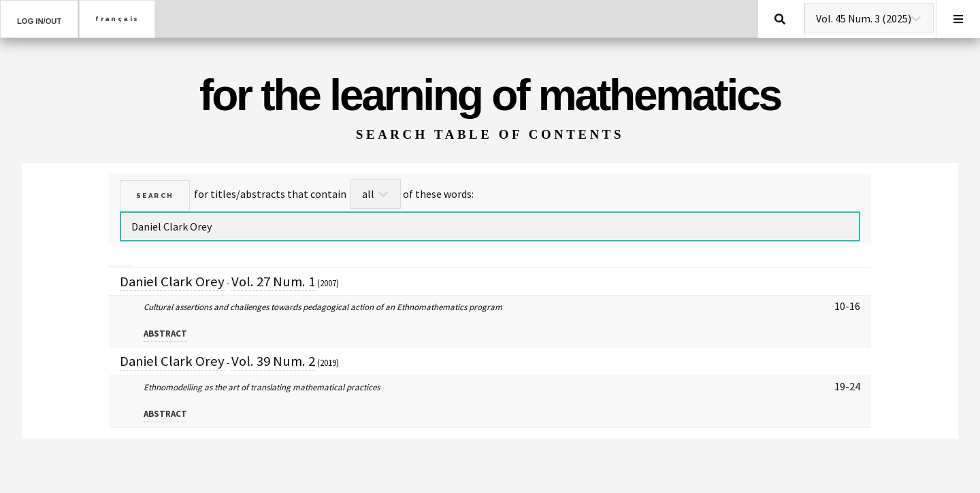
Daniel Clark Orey (172, 282)
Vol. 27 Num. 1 (273, 282)
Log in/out (39, 21)
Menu (958, 19)
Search (780, 19)
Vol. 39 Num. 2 (273, 361)
